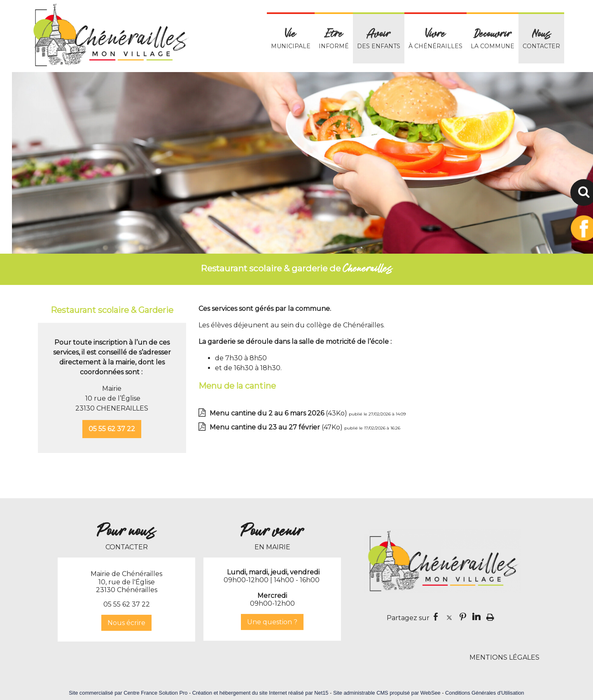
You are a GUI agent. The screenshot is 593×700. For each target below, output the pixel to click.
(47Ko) (277, 427)
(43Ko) (279, 413)
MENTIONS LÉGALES (504, 657)
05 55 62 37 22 (112, 429)
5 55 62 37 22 (129, 604)
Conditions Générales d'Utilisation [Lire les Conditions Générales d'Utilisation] (485, 693)
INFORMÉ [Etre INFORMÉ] (334, 38)
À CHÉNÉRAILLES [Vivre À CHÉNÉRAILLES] (435, 38)
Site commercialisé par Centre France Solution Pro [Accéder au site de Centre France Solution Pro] (128, 693)
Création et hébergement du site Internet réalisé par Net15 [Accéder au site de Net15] (260, 693)
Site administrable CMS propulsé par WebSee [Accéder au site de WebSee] (387, 693)
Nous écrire (126, 623)
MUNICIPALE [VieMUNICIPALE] (291, 38)
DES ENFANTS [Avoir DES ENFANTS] (379, 38)
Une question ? (272, 622)
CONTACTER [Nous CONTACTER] (541, 38)
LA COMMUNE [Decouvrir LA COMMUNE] (493, 38)
